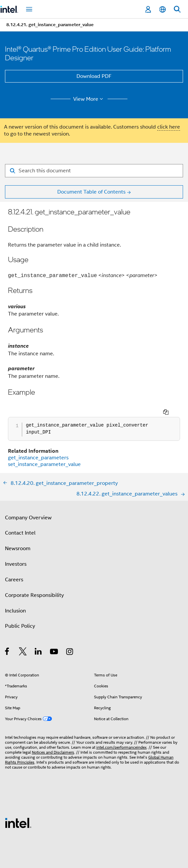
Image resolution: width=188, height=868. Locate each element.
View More (89, 99)
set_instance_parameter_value (44, 452)
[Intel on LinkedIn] (39, 640)
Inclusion (15, 599)
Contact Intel (20, 521)
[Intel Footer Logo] (18, 810)
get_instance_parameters (38, 445)
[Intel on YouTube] (54, 640)
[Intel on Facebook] (7, 640)
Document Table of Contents (91, 192)
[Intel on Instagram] (70, 640)
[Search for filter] (94, 171)
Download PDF (94, 76)
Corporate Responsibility (34, 583)
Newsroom (18, 536)
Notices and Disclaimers (53, 740)
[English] (163, 9)
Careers (14, 567)
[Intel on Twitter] (23, 640)
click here (169, 127)
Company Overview (28, 505)
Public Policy (20, 614)
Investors (16, 552)
